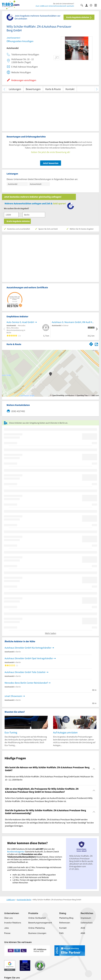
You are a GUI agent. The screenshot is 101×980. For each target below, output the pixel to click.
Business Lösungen (37, 933)
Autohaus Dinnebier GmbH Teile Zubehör (25, 672)
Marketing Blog (66, 918)
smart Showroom (13, 696)
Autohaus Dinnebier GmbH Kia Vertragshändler (28, 648)
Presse (7, 933)
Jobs (6, 928)
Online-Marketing (36, 928)
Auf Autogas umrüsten (65, 732)
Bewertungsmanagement (40, 923)
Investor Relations (13, 923)
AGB (83, 928)
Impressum (86, 918)
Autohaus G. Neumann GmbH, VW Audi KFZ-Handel (73, 322)
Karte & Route (53, 89)
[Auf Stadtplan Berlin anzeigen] (96, 344)
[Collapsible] (94, 769)
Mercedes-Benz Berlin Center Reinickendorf (26, 683)
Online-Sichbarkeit (37, 918)
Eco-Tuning (11, 732)
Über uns (8, 918)
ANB (83, 933)
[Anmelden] (88, 5)
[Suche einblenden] (83, 5)
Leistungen (15, 89)
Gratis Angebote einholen (79, 17)
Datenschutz (87, 923)
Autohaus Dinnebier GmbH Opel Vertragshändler (29, 658)
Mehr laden (51, 633)
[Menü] (97, 5)
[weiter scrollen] (97, 89)
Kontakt (70, 89)
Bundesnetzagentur (16, 852)
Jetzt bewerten (51, 163)
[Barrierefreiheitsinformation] (92, 5)
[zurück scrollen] (4, 89)
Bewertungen (33, 89)
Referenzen (65, 923)
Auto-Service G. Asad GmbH (20, 322)
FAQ (61, 933)
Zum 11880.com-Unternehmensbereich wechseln (55, 6)
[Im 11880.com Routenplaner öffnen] (91, 344)
